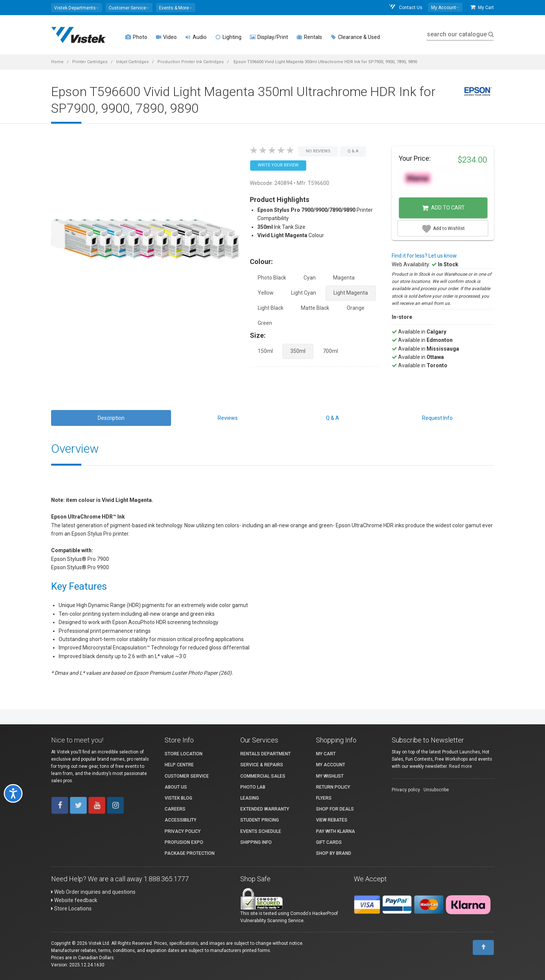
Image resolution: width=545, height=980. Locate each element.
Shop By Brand (334, 853)
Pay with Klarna (336, 831)
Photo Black (272, 278)
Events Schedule (261, 831)
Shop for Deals (335, 809)
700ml (330, 351)
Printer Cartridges (90, 62)
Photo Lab (253, 787)
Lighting (228, 37)
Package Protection (190, 853)
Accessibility (181, 820)
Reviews (228, 418)
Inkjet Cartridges (132, 62)
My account (331, 765)
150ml (265, 351)
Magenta (344, 278)
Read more (460, 766)
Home (57, 62)
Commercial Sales (263, 776)
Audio (196, 37)
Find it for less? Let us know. (425, 256)
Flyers (324, 798)
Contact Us (405, 7)
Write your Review (278, 165)
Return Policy (333, 787)
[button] (77, 8)
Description (111, 418)
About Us (176, 787)
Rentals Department (265, 754)
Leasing (250, 798)
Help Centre (179, 765)
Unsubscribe (436, 790)
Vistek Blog (178, 798)
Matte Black (315, 308)
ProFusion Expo (184, 842)
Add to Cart (443, 208)
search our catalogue (460, 34)
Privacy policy (406, 790)
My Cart (482, 7)
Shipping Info (256, 842)
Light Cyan (304, 293)
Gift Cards (329, 842)
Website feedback (74, 900)
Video (166, 37)
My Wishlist (330, 776)
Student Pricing (260, 820)
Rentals (309, 37)
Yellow (266, 293)
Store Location (184, 754)
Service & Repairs (262, 765)
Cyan (310, 278)
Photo (136, 37)
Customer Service (187, 776)
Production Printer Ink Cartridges (191, 62)
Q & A (332, 418)
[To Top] (483, 947)
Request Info (437, 418)
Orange (356, 308)
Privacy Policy (183, 831)
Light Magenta (351, 293)
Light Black (271, 308)
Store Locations (71, 909)
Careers (175, 809)
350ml (298, 351)
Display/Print (269, 37)
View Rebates (332, 820)
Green (265, 323)
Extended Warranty (265, 809)
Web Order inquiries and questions (93, 892)
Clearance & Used (355, 37)
